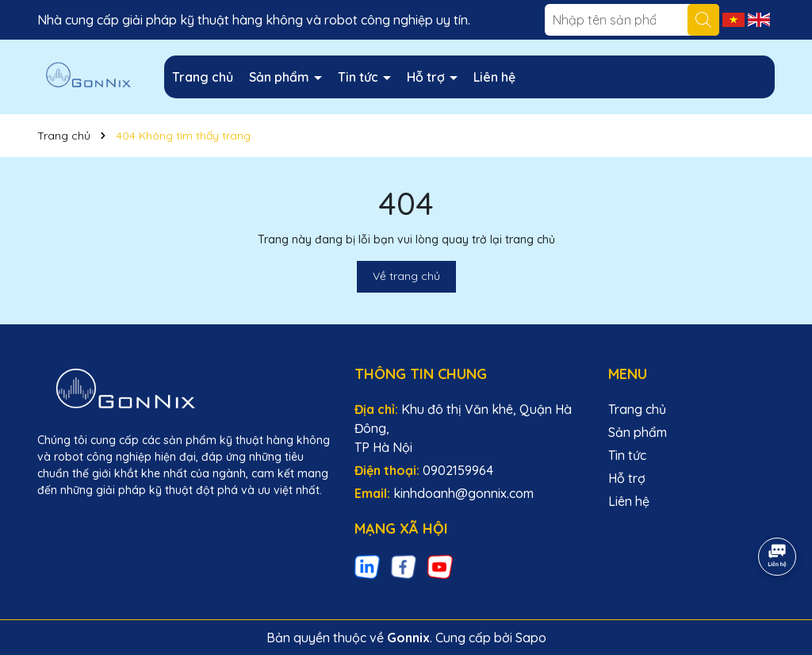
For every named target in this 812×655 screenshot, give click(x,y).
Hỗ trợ (427, 77)
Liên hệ (494, 77)
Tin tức (360, 77)
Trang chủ (203, 77)
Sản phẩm (281, 77)
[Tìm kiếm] (703, 20)
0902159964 (458, 470)
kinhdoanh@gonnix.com (463, 493)
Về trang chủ (406, 276)
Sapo (531, 638)
